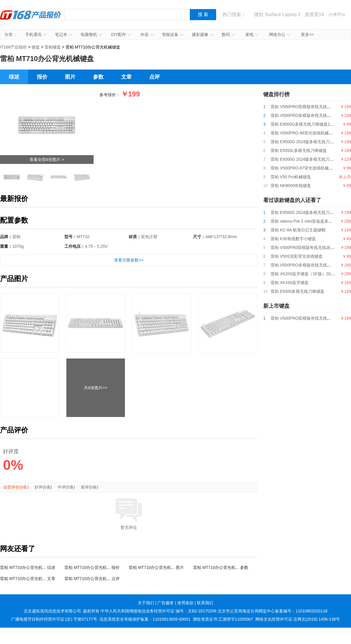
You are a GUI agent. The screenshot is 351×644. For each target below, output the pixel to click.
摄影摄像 (203, 34)
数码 (228, 34)
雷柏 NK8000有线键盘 (291, 186)
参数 (98, 77)
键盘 (36, 47)
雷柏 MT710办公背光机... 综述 (28, 567)
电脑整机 (91, 34)
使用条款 (185, 603)
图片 (70, 77)
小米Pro (337, 14)
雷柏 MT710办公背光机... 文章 (28, 579)
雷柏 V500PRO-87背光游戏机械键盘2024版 (310, 168)
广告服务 (166, 603)
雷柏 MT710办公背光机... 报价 (92, 567)
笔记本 (64, 34)
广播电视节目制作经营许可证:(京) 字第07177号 (54, 619)
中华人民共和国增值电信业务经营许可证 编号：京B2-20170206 (159, 611)
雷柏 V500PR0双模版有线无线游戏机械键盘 (311, 247)
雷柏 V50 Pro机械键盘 (291, 177)
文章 (126, 77)
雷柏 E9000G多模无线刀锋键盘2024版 (306, 124)
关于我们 (146, 603)
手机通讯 (36, 34)
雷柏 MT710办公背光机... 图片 (156, 567)
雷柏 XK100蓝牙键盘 (290, 283)
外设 (147, 34)
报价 (42, 77)
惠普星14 (314, 14)
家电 (252, 34)
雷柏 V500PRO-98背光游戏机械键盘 (304, 133)
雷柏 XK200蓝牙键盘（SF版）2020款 (305, 274)
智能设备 (173, 34)
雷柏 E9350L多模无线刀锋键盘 (299, 150)
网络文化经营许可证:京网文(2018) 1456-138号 (298, 619)
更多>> (307, 34)
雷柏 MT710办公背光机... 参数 (221, 567)
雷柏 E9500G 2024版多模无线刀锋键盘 (306, 142)
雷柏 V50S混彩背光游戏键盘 (297, 256)
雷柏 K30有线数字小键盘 (293, 239)
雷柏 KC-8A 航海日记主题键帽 (298, 230)
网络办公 (280, 34)
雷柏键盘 (53, 47)
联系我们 (205, 603)
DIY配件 (121, 34)
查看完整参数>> (129, 260)
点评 (154, 77)
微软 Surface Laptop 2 (277, 14)
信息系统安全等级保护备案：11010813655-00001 (145, 619)
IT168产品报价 (31, 19)
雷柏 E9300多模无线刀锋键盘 (297, 291)
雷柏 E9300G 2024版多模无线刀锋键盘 (306, 159)
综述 (14, 77)
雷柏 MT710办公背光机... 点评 (92, 579)
